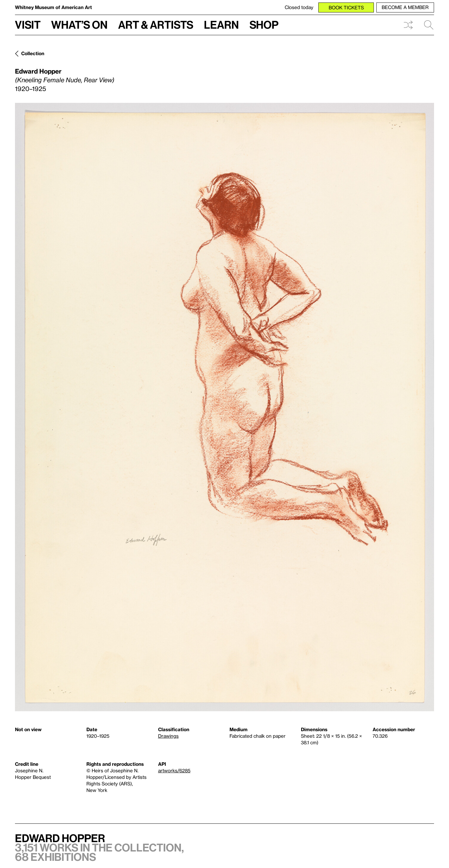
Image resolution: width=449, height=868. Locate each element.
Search (429, 25)
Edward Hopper (38, 71)
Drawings (168, 736)
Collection (33, 53)
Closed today (299, 7)
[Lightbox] (224, 407)
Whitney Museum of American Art (53, 7)
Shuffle (408, 25)
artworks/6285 (174, 770)
